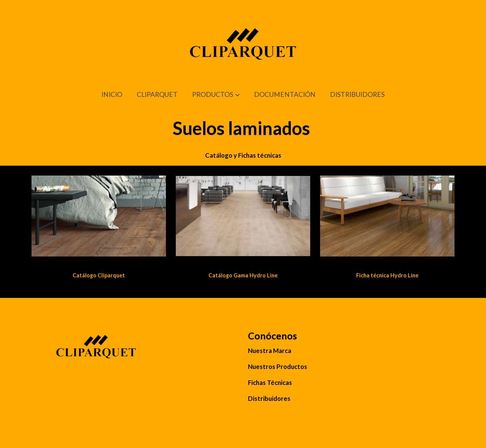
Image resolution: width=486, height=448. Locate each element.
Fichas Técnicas (270, 382)
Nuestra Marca (270, 351)
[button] (216, 95)
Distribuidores (269, 398)
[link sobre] (135, 351)
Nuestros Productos (278, 366)
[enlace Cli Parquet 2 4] (243, 215)
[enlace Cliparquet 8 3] (387, 215)
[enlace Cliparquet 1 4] (99, 215)
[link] (243, 50)
